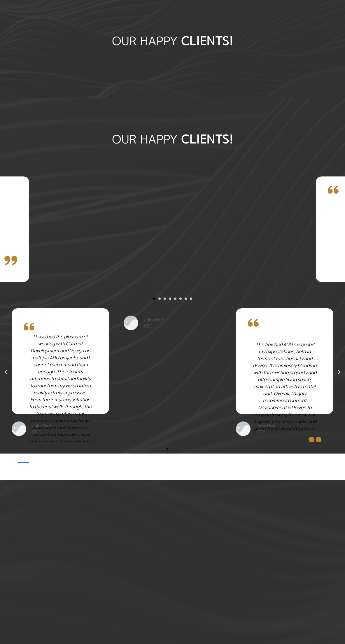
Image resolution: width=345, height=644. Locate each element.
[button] (154, 299)
